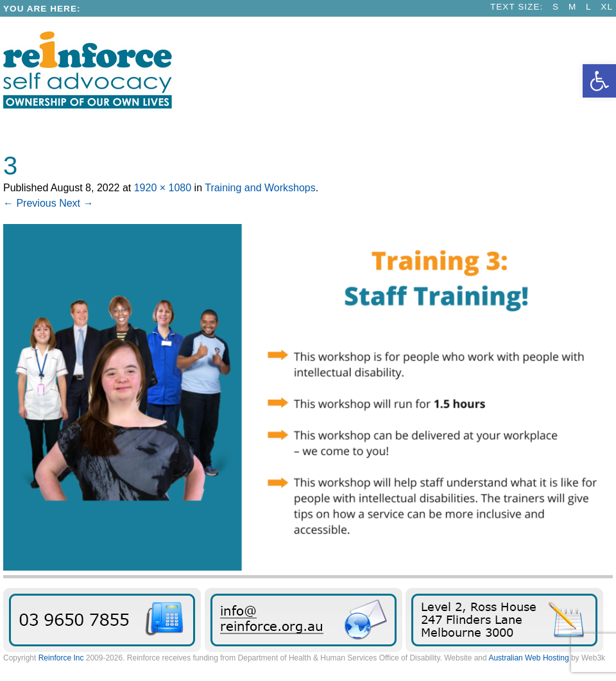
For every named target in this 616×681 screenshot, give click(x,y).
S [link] (556, 7)
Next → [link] (76, 203)
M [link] (572, 7)
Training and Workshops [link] (260, 188)
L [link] (589, 7)
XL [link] (607, 7)
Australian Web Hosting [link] (528, 658)
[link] (599, 81)
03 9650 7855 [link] (102, 620)
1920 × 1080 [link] (163, 188)
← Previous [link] (30, 203)
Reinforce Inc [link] (61, 658)
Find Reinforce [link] (504, 620)
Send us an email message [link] (304, 620)
